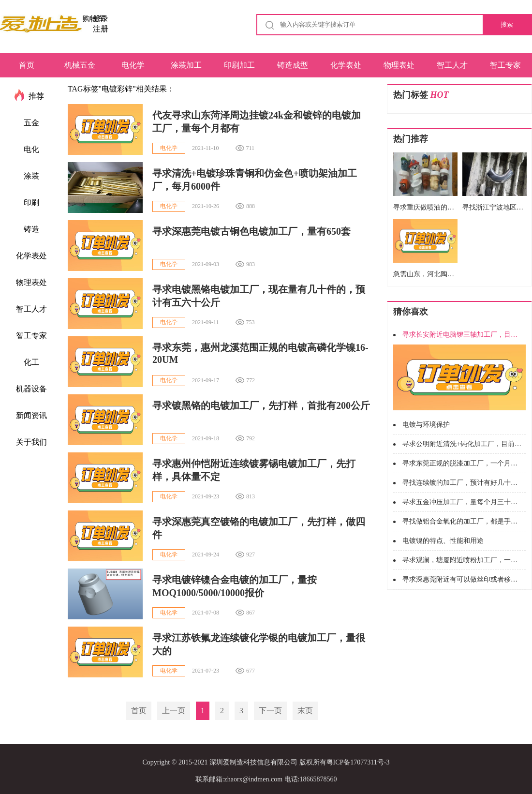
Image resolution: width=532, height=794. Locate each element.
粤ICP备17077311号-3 (358, 762)
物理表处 (399, 65)
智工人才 (452, 65)
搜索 (507, 24)
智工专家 (505, 65)
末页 (305, 711)
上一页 (174, 711)
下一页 (270, 711)
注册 (101, 29)
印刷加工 (239, 65)
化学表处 (346, 65)
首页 (27, 65)
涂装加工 (186, 65)
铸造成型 (293, 65)
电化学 (133, 65)
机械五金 (80, 65)
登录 (101, 19)
